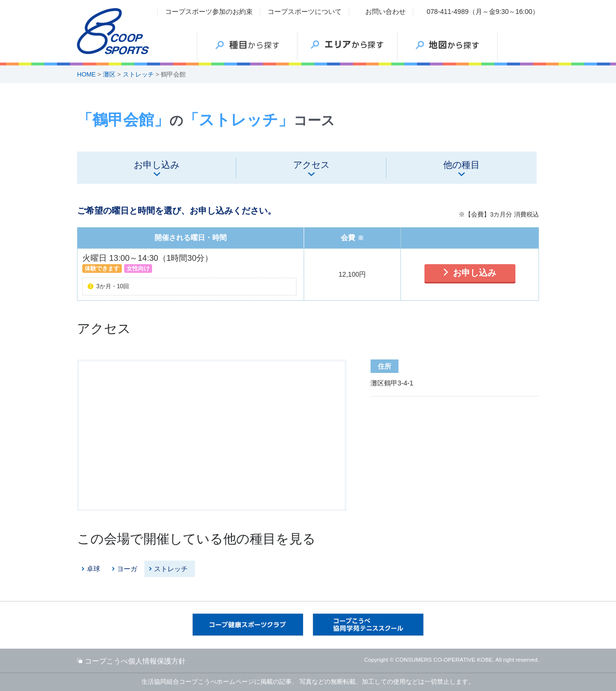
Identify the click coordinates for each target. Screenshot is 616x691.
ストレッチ (138, 74)
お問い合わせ (385, 12)
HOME (86, 74)
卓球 (93, 569)
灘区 (109, 74)
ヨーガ (127, 569)
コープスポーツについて (305, 12)
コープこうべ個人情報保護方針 (135, 661)
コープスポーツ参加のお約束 (209, 12)
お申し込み (475, 273)
